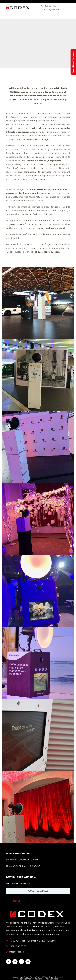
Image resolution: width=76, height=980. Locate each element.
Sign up (17, 901)
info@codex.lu (17, 952)
